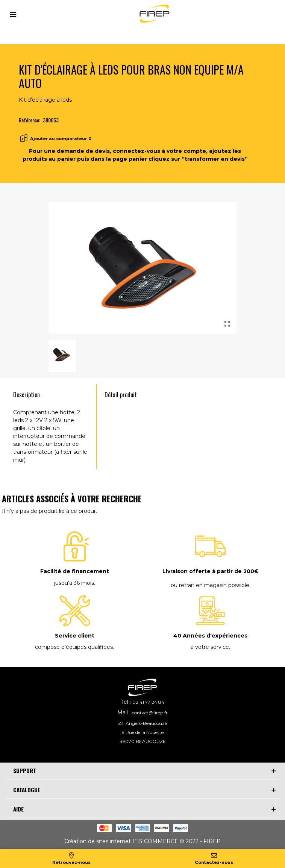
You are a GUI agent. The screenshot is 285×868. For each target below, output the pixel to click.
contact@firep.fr (150, 713)
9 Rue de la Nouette (143, 732)
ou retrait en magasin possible (210, 585)
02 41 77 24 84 (148, 702)
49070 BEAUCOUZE (143, 741)
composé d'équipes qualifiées (74, 647)
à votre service (210, 647)
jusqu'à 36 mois (74, 583)
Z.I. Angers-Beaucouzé (142, 723)
